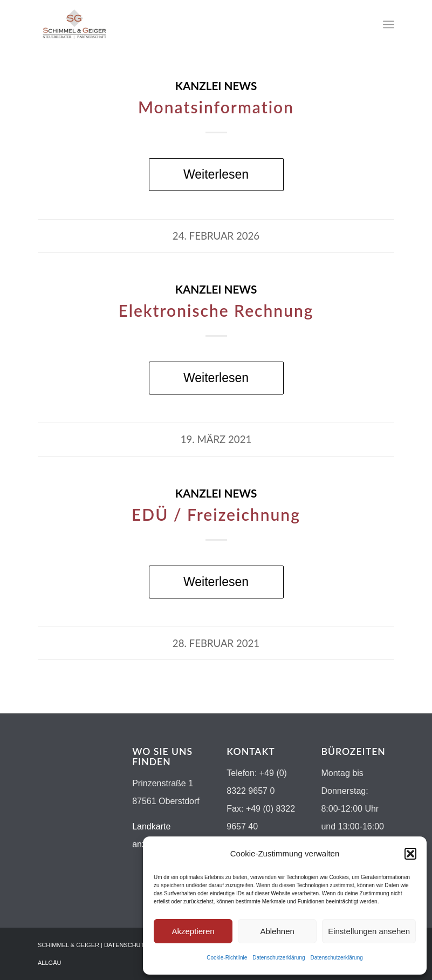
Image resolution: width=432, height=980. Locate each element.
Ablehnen (277, 931)
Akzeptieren (193, 931)
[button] (410, 854)
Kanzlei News (216, 86)
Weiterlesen (216, 174)
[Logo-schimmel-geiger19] (74, 24)
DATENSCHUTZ (126, 945)
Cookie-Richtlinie (227, 958)
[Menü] (389, 24)
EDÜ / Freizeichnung (216, 514)
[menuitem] (389, 24)
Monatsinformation (216, 107)
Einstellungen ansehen (369, 931)
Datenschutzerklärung (279, 958)
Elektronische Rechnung (216, 310)
